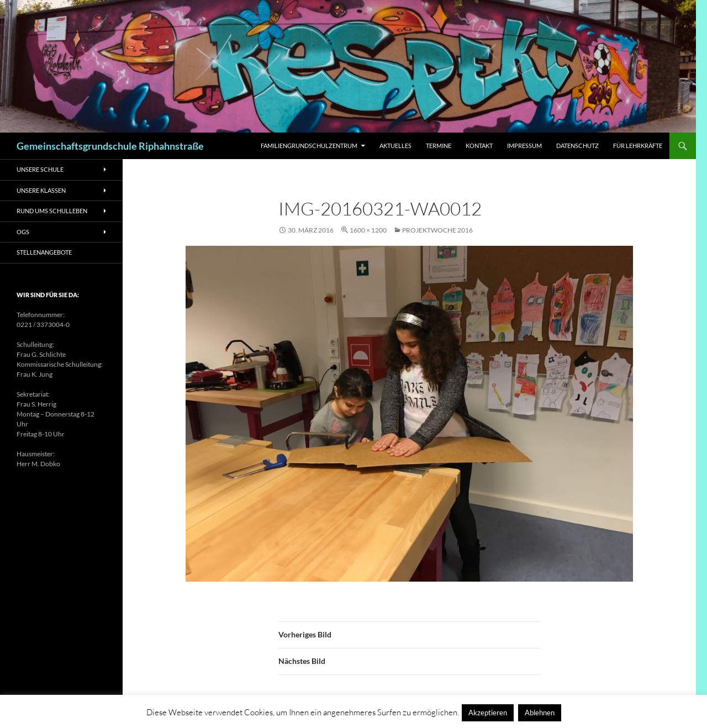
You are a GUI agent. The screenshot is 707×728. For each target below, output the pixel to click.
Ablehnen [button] (540, 713)
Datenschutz (577, 146)
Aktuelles (395, 146)
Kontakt (479, 146)
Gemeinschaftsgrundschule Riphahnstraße (110, 146)
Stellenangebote (44, 252)
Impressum (524, 146)
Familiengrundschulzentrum (309, 146)
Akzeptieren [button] (488, 713)
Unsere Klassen (41, 190)
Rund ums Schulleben (52, 211)
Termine (439, 146)
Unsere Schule (40, 169)
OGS (23, 232)
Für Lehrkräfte (638, 146)
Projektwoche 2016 (437, 230)
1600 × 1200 (368, 230)
